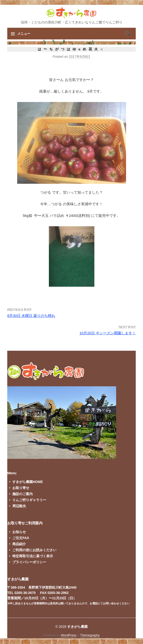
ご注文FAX (21, 538)
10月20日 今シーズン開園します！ (108, 333)
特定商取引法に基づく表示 (33, 556)
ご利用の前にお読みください (34, 550)
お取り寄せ (21, 488)
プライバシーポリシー (29, 562)
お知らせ (19, 532)
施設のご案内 (23, 494)
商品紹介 (19, 544)
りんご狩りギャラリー (29, 500)
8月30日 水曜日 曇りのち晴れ (31, 316)
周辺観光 (19, 506)
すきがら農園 (77, 627)
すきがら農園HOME (28, 482)
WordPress (69, 635)
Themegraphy (90, 635)
